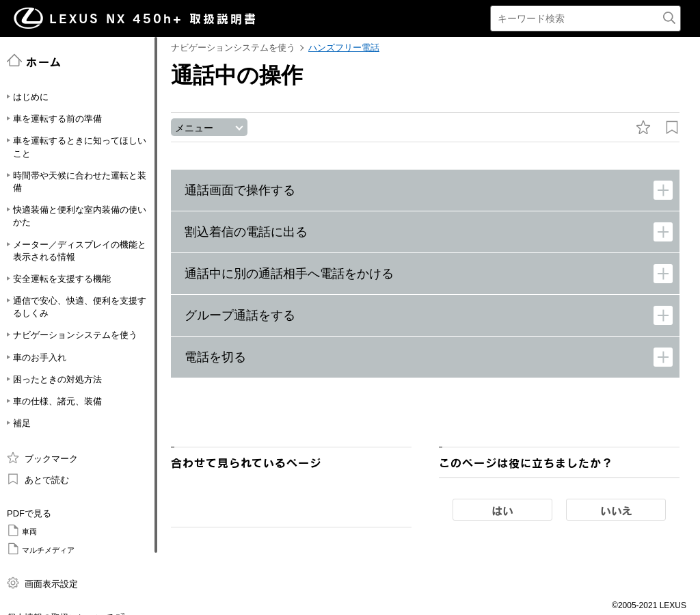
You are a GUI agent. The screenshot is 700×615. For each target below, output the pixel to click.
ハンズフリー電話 (344, 48)
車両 (22, 530)
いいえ (616, 510)
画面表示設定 (42, 583)
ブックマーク (42, 458)
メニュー (194, 128)
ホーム (35, 61)
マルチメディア (41, 549)
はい (502, 510)
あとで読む (38, 479)
